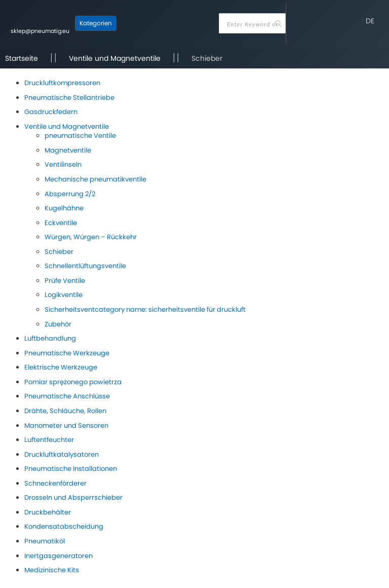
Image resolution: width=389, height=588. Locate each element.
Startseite (22, 58)
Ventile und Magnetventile (115, 58)
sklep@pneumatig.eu (40, 31)
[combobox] (252, 23)
